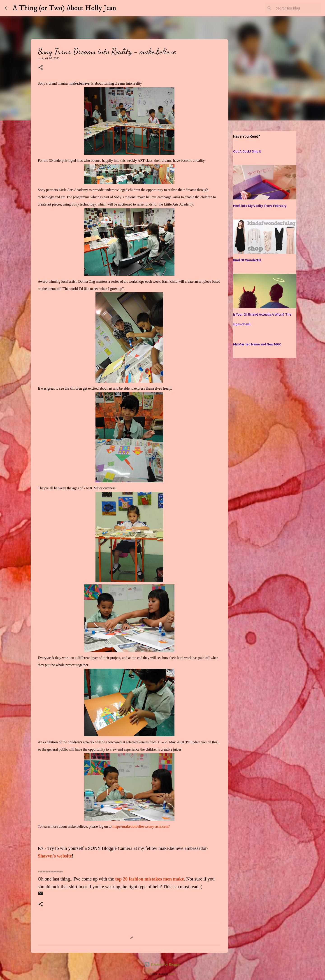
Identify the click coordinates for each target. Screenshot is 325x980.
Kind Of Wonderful (247, 260)
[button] (41, 68)
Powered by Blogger (162, 964)
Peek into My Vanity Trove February (260, 206)
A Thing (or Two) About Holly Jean (64, 8)
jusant (172, 974)
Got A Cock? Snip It (247, 151)
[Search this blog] (298, 8)
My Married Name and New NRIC (257, 344)
